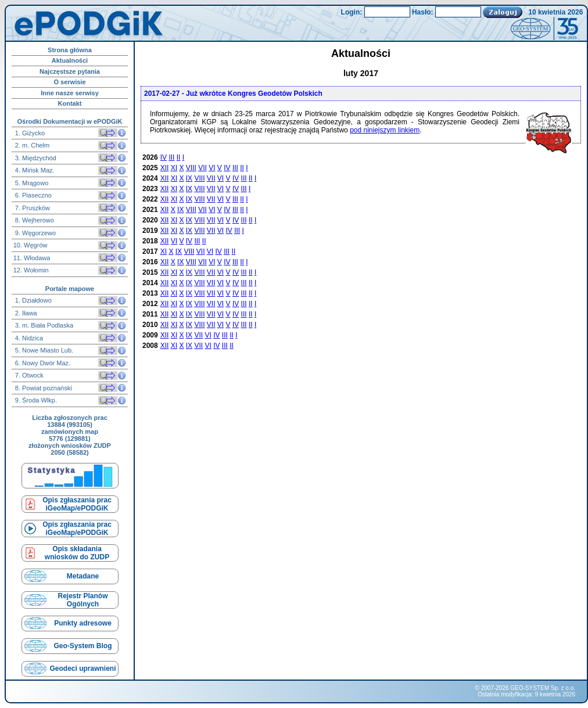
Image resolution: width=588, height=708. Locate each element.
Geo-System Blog (83, 646)
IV (164, 157)
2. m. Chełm (31, 145)
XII (165, 168)
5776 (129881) (70, 439)
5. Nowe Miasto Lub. (43, 350)
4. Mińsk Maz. (34, 170)
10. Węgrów (31, 245)
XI (174, 168)
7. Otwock (28, 375)
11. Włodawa (32, 258)
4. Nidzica (28, 338)
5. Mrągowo (31, 183)
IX (189, 178)
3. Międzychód (35, 158)
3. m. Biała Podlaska (43, 325)
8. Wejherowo (34, 220)
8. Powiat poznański (43, 388)
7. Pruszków (32, 208)
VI (212, 168)
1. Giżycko (29, 133)
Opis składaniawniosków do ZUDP (77, 553)
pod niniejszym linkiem (385, 130)
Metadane (83, 576)
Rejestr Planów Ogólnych (83, 600)
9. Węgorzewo (35, 233)
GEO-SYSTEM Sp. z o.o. (543, 688)
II (179, 157)
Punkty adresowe (83, 623)
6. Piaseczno (33, 195)
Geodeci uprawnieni (83, 669)
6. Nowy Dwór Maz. (42, 363)
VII (202, 168)
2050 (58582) (69, 452)
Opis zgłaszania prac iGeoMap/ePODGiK (77, 504)
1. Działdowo (33, 300)
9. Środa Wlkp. (35, 400)
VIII (191, 168)
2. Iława (25, 313)
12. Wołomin (31, 270)
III (171, 157)
